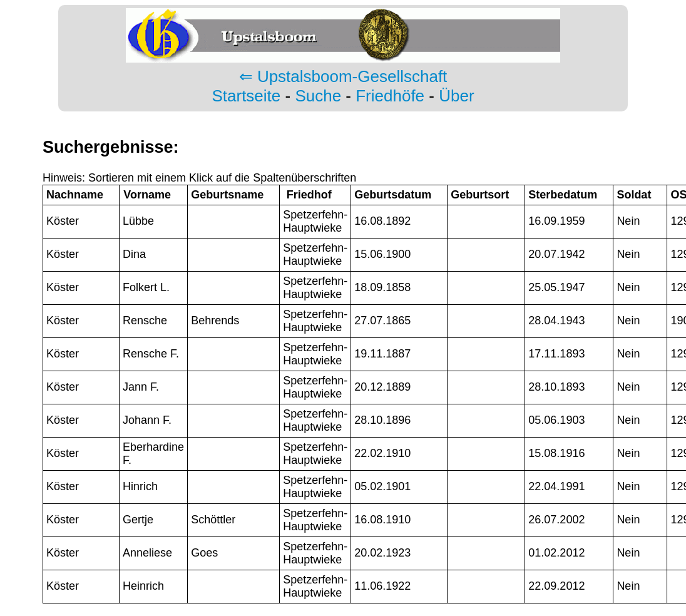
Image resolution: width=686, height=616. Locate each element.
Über (456, 96)
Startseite (246, 96)
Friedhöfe (390, 96)
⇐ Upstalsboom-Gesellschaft (343, 76)
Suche (318, 96)
